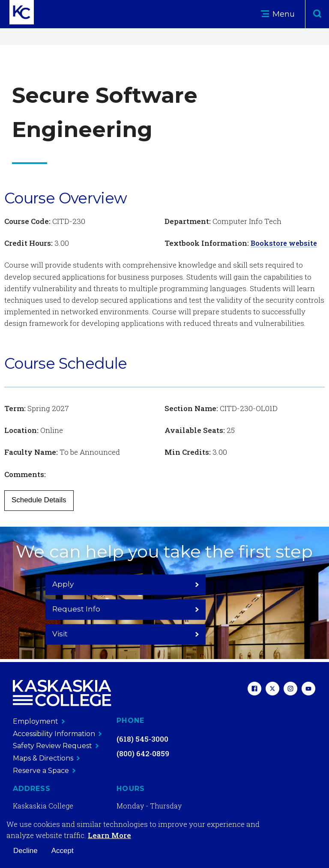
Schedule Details (39, 500)
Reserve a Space (44, 770)
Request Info (164, 608)
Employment (39, 721)
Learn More (109, 835)
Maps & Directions (46, 758)
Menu (278, 14)
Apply (84, 608)
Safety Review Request (56, 746)
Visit (245, 608)
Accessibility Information (57, 733)
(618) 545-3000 (142, 739)
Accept (63, 851)
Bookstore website (285, 243)
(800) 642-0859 (143, 753)
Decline (25, 851)
